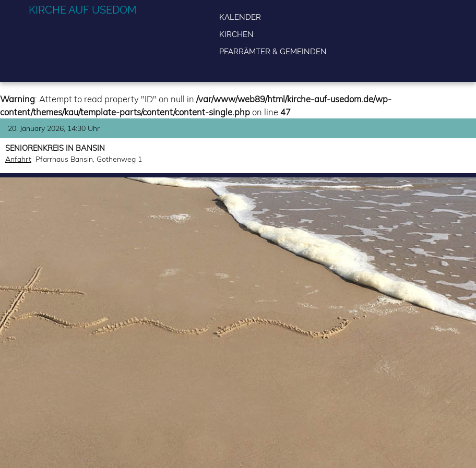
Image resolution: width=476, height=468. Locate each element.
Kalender (240, 17)
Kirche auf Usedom (83, 10)
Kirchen (236, 34)
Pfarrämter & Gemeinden (273, 51)
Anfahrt (18, 159)
